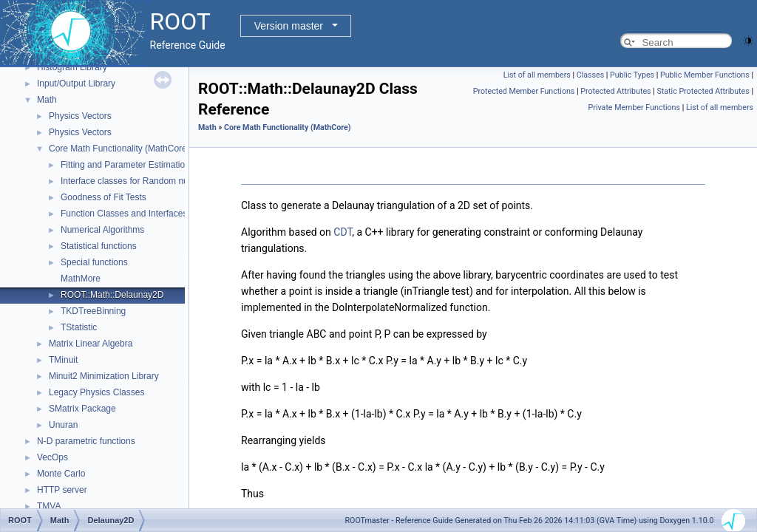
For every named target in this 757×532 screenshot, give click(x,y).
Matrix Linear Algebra (91, 344)
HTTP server (62, 490)
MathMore (81, 279)
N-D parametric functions (86, 441)
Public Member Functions (705, 75)
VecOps (52, 457)
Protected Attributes (615, 91)
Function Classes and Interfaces (124, 214)
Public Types (632, 75)
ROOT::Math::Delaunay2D (112, 295)
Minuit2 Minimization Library (104, 376)
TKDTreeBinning (93, 311)
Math (47, 100)
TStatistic (79, 327)
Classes (590, 75)
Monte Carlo (61, 474)
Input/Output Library (76, 83)
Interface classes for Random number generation (157, 181)
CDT (343, 232)
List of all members (537, 75)
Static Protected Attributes (703, 91)
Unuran (63, 425)
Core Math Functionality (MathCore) (119, 149)
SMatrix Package (82, 409)
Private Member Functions (634, 108)
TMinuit (63, 360)
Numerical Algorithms (102, 230)
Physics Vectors (80, 116)
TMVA (49, 506)
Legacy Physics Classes (96, 392)
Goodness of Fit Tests (103, 197)
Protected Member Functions (524, 91)
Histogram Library (72, 67)
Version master (289, 26)
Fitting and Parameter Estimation (125, 165)
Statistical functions (99, 246)
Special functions (94, 262)
